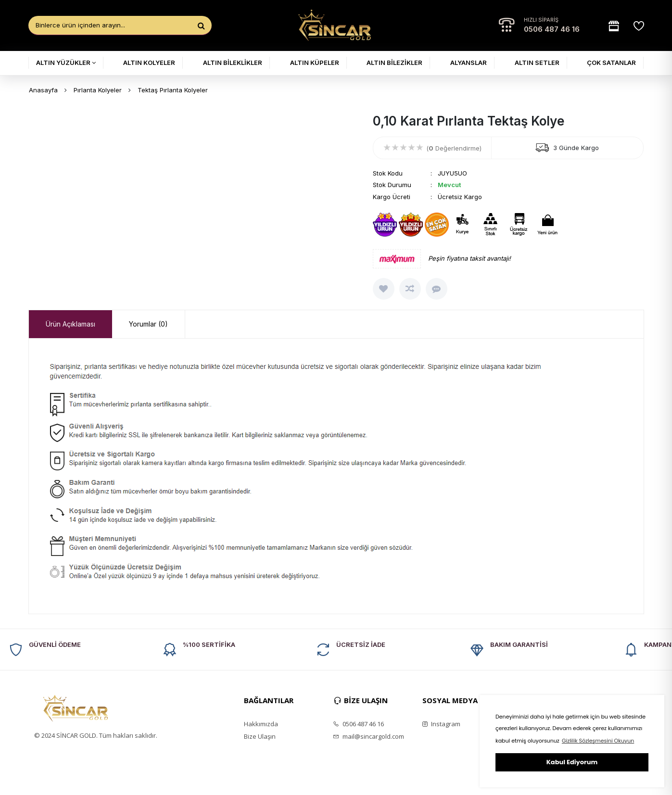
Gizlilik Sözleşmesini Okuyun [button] (598, 741)
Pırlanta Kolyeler (98, 90)
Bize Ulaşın (260, 736)
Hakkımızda (261, 724)
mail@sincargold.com (368, 736)
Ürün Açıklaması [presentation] (70, 324)
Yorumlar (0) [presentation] (148, 324)
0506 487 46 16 (552, 29)
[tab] (70, 324)
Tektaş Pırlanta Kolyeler (173, 90)
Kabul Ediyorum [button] (572, 762)
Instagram (441, 724)
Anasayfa (43, 90)
